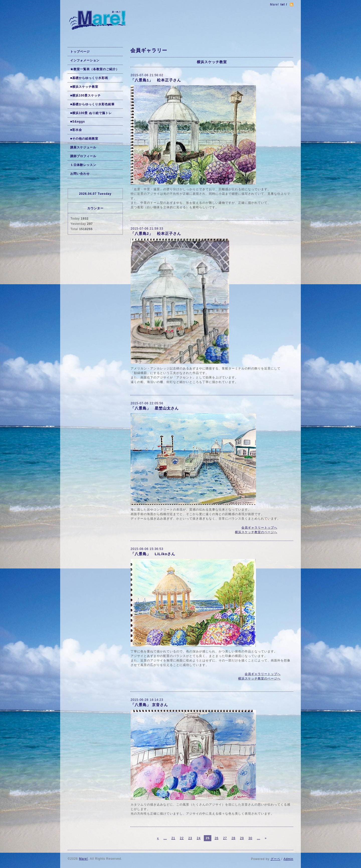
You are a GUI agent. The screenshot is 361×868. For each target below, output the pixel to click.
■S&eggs (78, 122)
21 (173, 838)
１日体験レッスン (83, 165)
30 (250, 838)
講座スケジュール (83, 147)
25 (207, 838)
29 (242, 838)
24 (199, 838)
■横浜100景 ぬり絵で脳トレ (91, 113)
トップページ (80, 52)
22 (182, 838)
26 (216, 838)
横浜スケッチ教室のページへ (256, 532)
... (165, 838)
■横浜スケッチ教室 (84, 87)
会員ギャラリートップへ (259, 528)
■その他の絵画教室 (84, 139)
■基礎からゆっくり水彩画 (89, 78)
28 (234, 838)
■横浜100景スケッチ (85, 95)
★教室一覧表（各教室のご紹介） (95, 69)
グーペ (275, 859)
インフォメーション (85, 60)
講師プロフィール (83, 156)
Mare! (83, 859)
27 (225, 838)
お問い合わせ (80, 174)
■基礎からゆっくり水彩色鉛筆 (92, 104)
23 (190, 838)
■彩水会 (76, 130)
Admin (288, 859)
